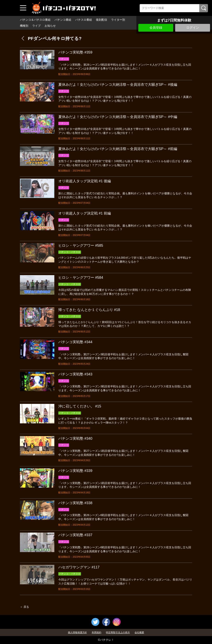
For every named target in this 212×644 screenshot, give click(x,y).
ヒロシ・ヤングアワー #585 (81, 246)
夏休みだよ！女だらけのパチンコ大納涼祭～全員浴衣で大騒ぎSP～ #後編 (118, 85)
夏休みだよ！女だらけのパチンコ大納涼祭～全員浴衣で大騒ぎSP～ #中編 (118, 117)
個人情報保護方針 (77, 632)
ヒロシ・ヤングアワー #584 (81, 278)
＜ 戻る (24, 607)
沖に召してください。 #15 (80, 406)
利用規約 (97, 632)
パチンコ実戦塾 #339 (75, 471)
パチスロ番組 (84, 20)
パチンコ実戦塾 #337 (75, 535)
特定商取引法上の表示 (118, 632)
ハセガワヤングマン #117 (79, 567)
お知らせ (50, 26)
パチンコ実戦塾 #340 (75, 438)
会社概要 (139, 632)
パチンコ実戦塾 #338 (75, 503)
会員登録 (156, 28)
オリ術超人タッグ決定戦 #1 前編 (85, 213)
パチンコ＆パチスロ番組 (35, 20)
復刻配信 (102, 20)
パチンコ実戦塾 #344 (75, 342)
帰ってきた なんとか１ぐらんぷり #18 (89, 310)
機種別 (24, 26)
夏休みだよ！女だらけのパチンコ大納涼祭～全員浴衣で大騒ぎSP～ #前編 (118, 149)
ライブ (36, 26)
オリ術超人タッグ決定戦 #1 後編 (85, 181)
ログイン (193, 28)
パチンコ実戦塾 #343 (75, 374)
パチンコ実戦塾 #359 (75, 52)
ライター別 (118, 20)
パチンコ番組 (63, 20)
